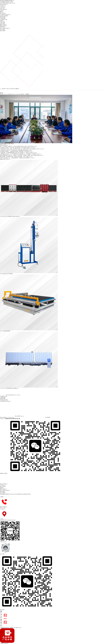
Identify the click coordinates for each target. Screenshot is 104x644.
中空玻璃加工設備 (3, 20)
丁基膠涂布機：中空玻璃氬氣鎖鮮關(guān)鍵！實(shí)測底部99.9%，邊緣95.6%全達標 (16, 153)
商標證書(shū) (3, 27)
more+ (7, 145)
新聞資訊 (2, 21)
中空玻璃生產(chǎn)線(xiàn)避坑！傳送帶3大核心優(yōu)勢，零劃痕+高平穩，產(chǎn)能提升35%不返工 (20, 149)
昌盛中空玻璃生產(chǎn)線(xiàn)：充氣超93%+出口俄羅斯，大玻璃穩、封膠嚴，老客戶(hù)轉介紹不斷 (20, 155)
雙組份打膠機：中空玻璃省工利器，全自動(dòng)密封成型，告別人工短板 (14, 157)
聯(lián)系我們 (3, 31)
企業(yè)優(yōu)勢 (3, 10)
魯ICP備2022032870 (18, 628)
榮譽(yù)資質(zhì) (3, 24)
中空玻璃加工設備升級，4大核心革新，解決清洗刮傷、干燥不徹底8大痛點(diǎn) (15, 148)
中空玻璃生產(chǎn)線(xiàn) (5, 15)
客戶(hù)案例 (2, 29)
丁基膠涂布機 (3, 18)
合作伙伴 (2, 11)
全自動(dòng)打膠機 (4, 16)
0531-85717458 (3, 508)
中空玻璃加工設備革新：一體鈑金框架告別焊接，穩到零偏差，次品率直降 (14, 151)
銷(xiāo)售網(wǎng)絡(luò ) (5, 28)
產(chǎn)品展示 (3, 13)
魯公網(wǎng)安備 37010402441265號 (29, 628)
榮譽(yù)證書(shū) (3, 26)
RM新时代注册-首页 (5, 643)
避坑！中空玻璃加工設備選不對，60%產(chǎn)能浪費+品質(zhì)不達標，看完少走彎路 (17, 146)
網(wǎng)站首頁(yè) (4, 4)
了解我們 (3, 497)
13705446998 (2, 509)
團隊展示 (2, 12)
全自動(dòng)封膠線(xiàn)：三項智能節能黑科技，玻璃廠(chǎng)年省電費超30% (15, 158)
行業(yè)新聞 (2, 23)
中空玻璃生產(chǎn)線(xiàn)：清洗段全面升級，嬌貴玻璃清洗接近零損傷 (14, 150)
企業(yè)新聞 (2, 22)
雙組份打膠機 (3, 17)
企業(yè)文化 (2, 8)
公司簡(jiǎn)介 (3, 6)
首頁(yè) (8, 89)
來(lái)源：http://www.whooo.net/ (15, 94)
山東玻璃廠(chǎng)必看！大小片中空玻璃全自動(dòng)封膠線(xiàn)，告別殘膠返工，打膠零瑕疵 (18, 154)
